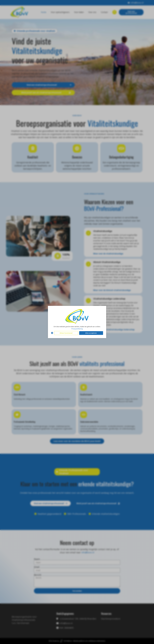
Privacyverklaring (77, 329)
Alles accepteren (91, 333)
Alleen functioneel (66, 333)
